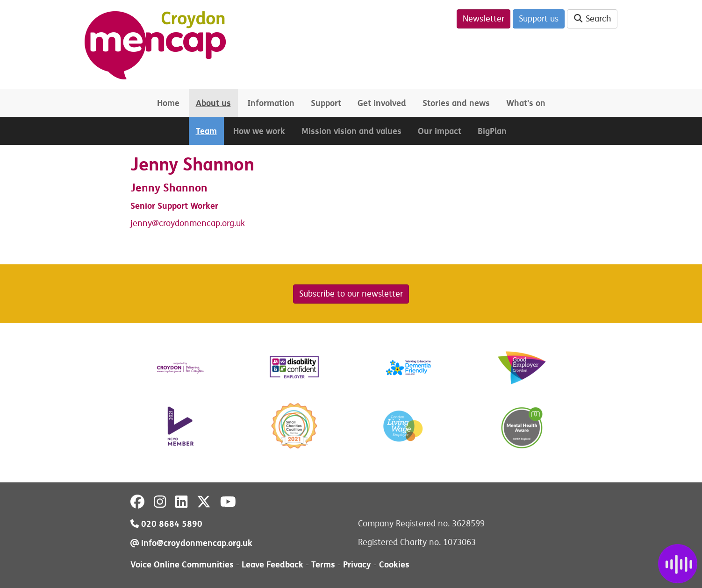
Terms (323, 564)
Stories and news (456, 103)
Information (271, 103)
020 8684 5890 (166, 524)
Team (206, 131)
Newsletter (484, 19)
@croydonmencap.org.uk (198, 223)
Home (168, 103)
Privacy (357, 564)
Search (592, 19)
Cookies (394, 564)
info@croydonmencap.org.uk (191, 543)
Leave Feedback (272, 564)
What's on (526, 103)
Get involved (382, 103)
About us (213, 103)
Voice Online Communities (182, 564)
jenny (141, 223)
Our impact (440, 131)
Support (326, 103)
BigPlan (492, 131)
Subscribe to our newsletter (351, 294)
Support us (539, 19)
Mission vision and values (351, 131)
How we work (259, 131)
